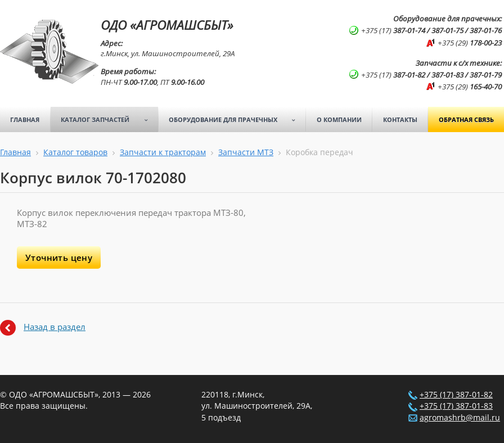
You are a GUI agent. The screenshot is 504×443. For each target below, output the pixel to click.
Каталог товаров (75, 152)
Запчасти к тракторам (163, 152)
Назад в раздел (55, 327)
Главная (25, 119)
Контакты (400, 119)
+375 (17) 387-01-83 (456, 406)
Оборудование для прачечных (236, 120)
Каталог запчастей (108, 120)
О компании (339, 119)
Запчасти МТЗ (246, 152)
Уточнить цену (59, 257)
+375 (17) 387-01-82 (456, 395)
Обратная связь (466, 119)
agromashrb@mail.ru (460, 418)
